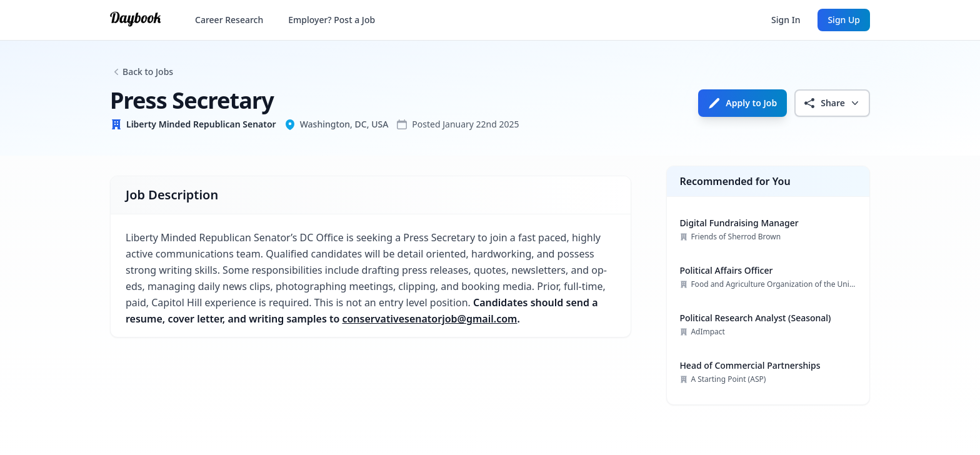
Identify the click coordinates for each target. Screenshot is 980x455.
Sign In (786, 20)
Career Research (229, 20)
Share (832, 103)
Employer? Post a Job (332, 20)
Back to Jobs (148, 72)
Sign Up (844, 20)
